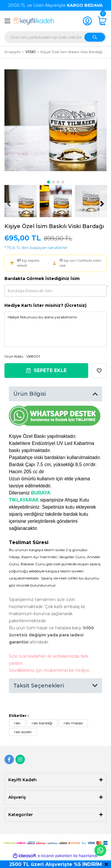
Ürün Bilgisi (30, 394)
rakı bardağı (42, 723)
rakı (17, 723)
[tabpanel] (55, 120)
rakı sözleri (23, 732)
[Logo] (34, 21)
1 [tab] (49, 182)
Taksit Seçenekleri (39, 686)
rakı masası (73, 723)
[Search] (55, 37)
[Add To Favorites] (99, 371)
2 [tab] (53, 182)
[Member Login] (87, 21)
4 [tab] (63, 182)
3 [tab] (58, 182)
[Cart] (102, 21)
